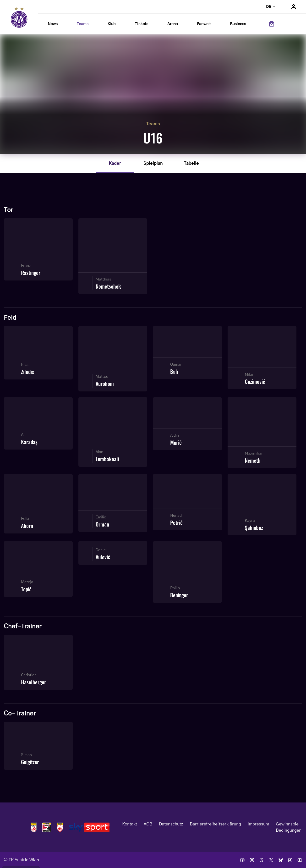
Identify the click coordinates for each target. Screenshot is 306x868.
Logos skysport (89, 827)
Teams (83, 24)
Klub (112, 24)
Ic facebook (242, 860)
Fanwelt (204, 24)
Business (238, 24)
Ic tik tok (290, 860)
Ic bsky (281, 860)
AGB (148, 824)
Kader (115, 164)
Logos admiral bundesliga (34, 827)
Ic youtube (300, 860)
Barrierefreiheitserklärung (215, 824)
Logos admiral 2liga (60, 827)
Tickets (142, 24)
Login (294, 7)
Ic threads (262, 860)
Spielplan (153, 164)
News (53, 24)
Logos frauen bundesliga (47, 827)
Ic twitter (271, 860)
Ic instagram (252, 860)
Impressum (258, 824)
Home (19, 17)
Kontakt (130, 824)
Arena (173, 24)
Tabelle (191, 164)
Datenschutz (171, 824)
